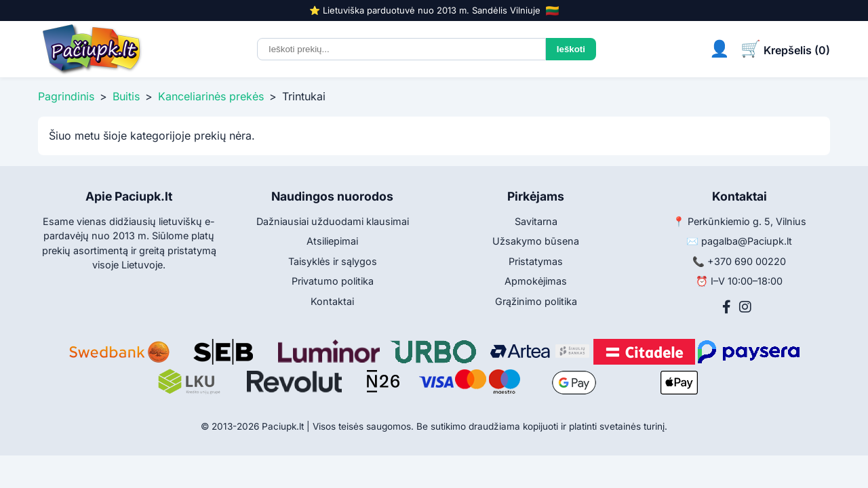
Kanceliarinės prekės (211, 96)
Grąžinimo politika (536, 301)
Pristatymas (536, 261)
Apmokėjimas (536, 281)
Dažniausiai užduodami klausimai (333, 221)
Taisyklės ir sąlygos (333, 261)
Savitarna (536, 221)
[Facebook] (727, 307)
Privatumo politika (333, 281)
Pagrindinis (66, 96)
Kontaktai (332, 301)
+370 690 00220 (747, 261)
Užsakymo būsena (536, 241)
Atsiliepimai (332, 241)
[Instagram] (745, 307)
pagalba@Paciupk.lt (747, 241)
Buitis (126, 96)
